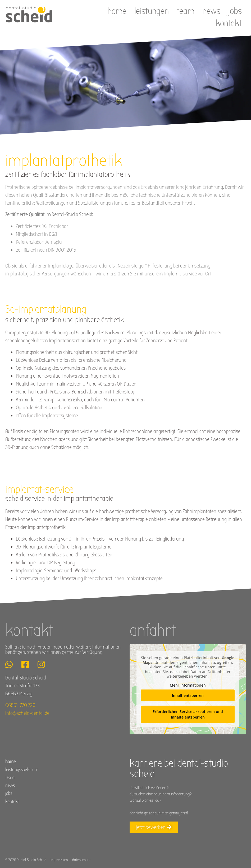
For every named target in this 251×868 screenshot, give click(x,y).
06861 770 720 (20, 705)
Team (186, 11)
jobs (235, 11)
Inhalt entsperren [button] (188, 695)
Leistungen (152, 11)
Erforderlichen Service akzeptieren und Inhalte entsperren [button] (188, 714)
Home (117, 11)
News (211, 11)
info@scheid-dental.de (27, 713)
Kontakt (229, 23)
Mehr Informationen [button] (188, 685)
